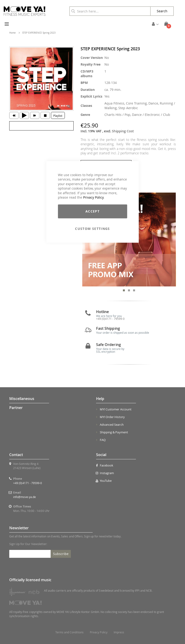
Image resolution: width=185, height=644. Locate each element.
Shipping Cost (123, 131)
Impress (119, 632)
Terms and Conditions (69, 632)
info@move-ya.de (25, 497)
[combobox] (110, 11)
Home (13, 33)
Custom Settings (92, 229)
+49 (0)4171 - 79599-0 (28, 483)
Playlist (58, 116)
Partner (16, 408)
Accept (92, 211)
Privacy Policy (93, 198)
